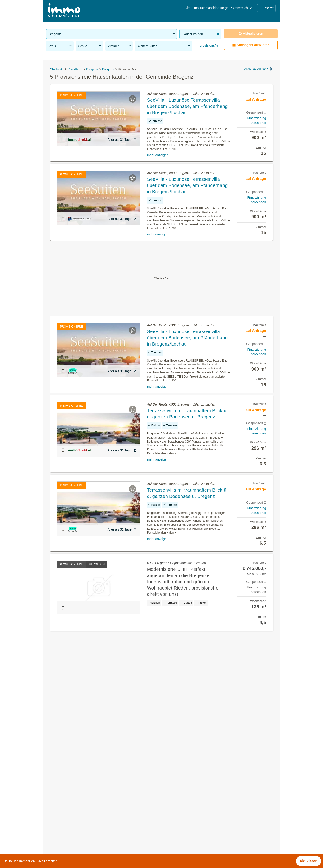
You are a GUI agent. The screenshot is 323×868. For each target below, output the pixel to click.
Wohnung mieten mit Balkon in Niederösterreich (86, 852)
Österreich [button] (243, 8)
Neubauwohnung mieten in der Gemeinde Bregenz (88, 782)
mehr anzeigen (158, 155)
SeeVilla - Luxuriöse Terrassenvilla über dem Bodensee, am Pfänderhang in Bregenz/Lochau (187, 106)
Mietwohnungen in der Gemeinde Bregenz (81, 762)
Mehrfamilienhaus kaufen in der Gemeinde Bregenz (89, 792)
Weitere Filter (164, 46)
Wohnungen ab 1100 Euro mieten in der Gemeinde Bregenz (96, 813)
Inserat (266, 8)
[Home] (64, 11)
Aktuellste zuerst (256, 69)
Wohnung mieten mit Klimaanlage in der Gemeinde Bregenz (96, 823)
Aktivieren (309, 861)
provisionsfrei (209, 45)
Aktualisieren (251, 34)
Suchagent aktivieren (251, 45)
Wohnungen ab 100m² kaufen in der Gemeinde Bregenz (93, 802)
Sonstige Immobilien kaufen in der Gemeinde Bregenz (91, 772)
